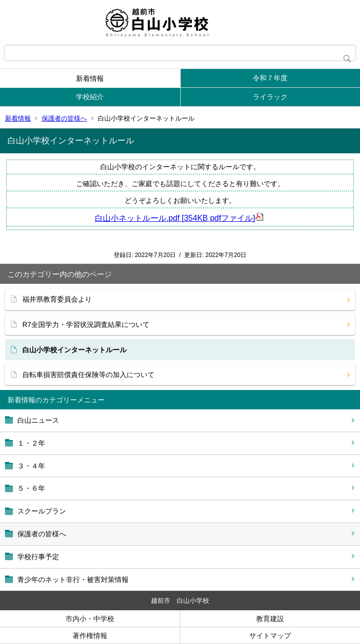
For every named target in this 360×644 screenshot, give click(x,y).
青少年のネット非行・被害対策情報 (73, 580)
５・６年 (31, 488)
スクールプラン (42, 511)
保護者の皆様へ (64, 118)
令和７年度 (270, 78)
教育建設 (270, 619)
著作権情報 (90, 636)
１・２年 (31, 443)
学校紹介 (90, 97)
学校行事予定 (38, 557)
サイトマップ (270, 636)
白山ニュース (38, 420)
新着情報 (90, 78)
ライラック (270, 97)
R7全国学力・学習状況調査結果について (86, 324)
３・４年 (31, 466)
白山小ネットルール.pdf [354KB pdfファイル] (179, 218)
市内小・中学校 (90, 619)
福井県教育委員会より (57, 299)
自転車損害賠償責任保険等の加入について (88, 375)
